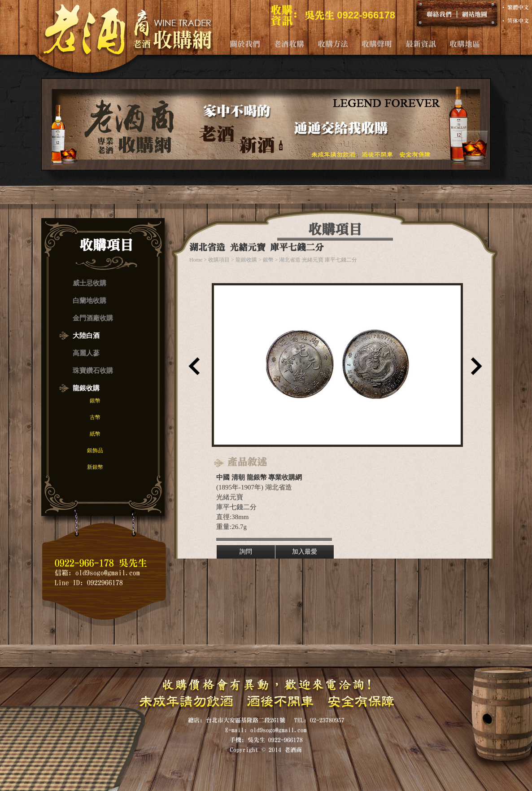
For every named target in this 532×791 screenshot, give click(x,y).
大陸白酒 (86, 336)
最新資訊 (421, 44)
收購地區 (465, 44)
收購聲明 (377, 44)
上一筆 (192, 369)
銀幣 (95, 401)
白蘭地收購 (89, 301)
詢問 (246, 552)
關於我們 (245, 44)
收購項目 (219, 260)
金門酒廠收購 (93, 318)
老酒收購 (289, 44)
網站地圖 (475, 14)
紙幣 (95, 434)
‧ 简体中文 (515, 21)
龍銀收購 (86, 388)
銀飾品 (95, 450)
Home (196, 260)
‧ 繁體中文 (515, 7)
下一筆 (475, 369)
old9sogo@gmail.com (108, 573)
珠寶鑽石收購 (93, 371)
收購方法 (333, 44)
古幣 (95, 417)
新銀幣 (95, 467)
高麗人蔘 (86, 353)
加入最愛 (305, 552)
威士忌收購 (89, 283)
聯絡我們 (439, 14)
